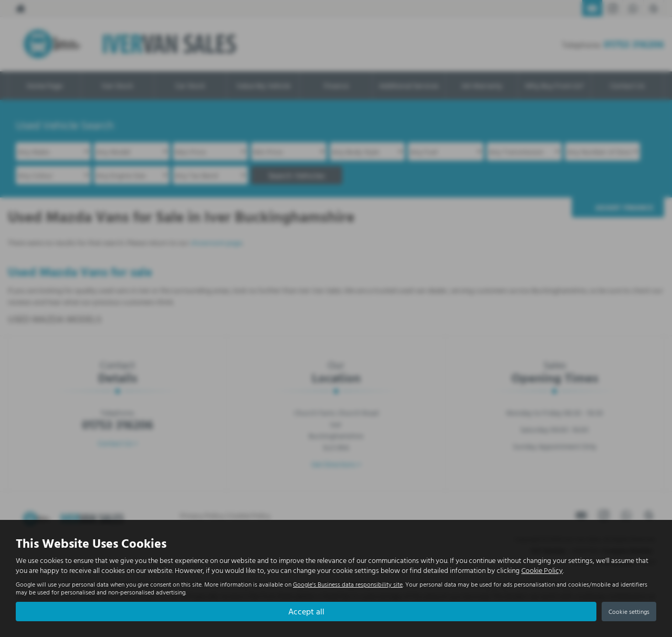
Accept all (306, 611)
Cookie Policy (542, 570)
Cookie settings (629, 611)
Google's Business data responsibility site (348, 584)
